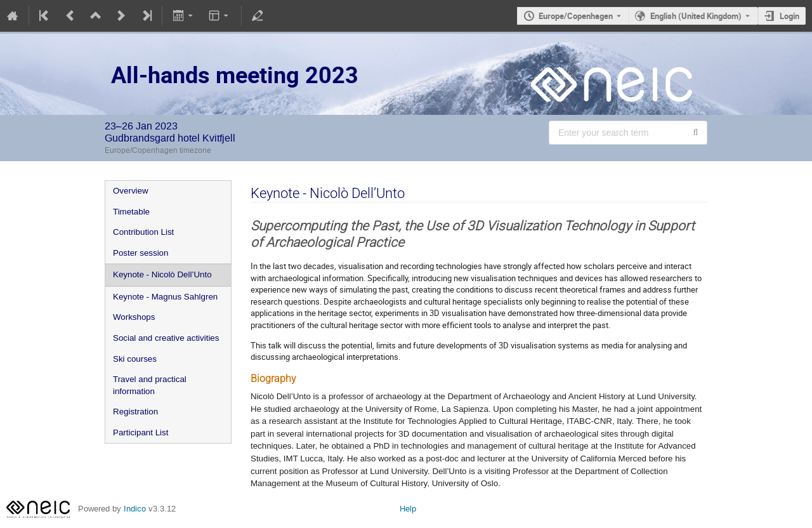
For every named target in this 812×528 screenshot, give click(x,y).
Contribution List (143, 232)
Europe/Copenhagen (576, 16)
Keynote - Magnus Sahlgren (165, 297)
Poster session (141, 253)
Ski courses (135, 359)
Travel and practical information (150, 385)
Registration (135, 412)
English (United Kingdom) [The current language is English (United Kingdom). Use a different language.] (696, 16)
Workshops (134, 317)
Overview (131, 191)
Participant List (141, 432)
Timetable (131, 212)
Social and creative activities (166, 338)
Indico (135, 509)
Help (408, 509)
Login (789, 16)
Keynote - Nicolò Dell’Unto (162, 274)
